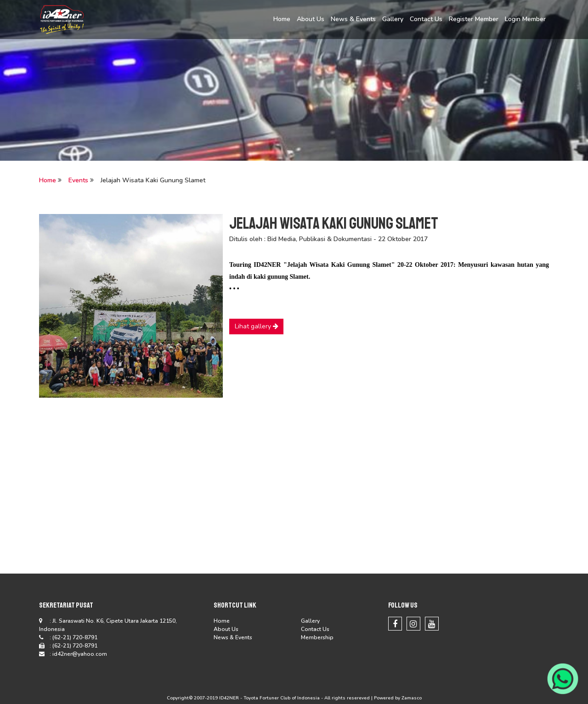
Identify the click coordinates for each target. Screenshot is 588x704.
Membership (317, 637)
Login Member (525, 19)
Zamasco (412, 698)
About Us (311, 19)
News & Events (353, 19)
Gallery (393, 19)
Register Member (474, 19)
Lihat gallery (257, 326)
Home (282, 19)
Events (78, 180)
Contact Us (426, 19)
